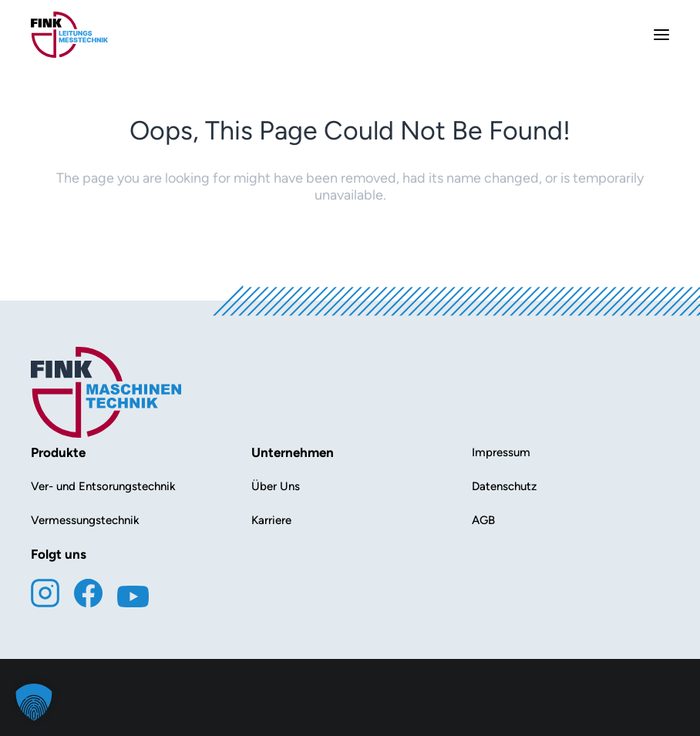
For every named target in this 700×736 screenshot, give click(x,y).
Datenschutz (504, 486)
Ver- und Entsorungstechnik (103, 486)
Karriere (271, 520)
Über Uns (276, 486)
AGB (483, 520)
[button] (34, 702)
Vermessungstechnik (85, 520)
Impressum (501, 452)
